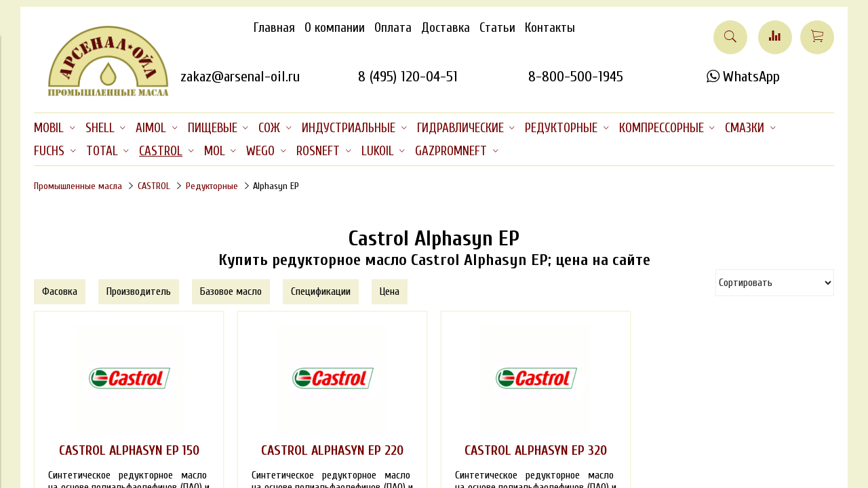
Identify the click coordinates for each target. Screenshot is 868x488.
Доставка (446, 28)
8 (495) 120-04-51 (408, 77)
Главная (274, 28)
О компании (335, 28)
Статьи (497, 28)
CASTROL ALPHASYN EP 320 (536, 451)
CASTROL (154, 186)
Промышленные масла (78, 186)
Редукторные (212, 186)
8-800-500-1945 (576, 77)
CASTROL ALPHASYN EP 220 (332, 451)
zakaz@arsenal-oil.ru (240, 77)
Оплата (393, 28)
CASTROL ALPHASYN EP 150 (129, 451)
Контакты (550, 28)
